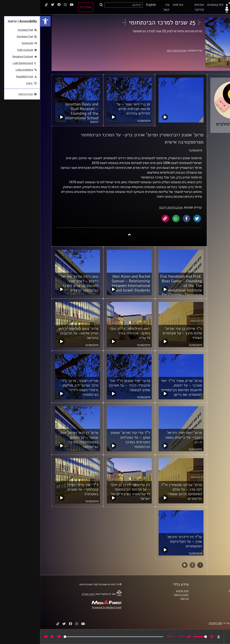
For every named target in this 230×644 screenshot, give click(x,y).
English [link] (111, 5)
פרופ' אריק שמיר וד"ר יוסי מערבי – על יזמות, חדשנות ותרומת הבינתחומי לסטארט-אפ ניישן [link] (141, 388)
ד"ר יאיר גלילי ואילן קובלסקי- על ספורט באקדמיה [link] (43, 489)
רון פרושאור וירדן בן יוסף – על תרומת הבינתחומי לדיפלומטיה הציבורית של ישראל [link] (90, 492)
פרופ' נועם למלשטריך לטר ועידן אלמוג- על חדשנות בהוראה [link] (38, 333)
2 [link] (152, 565)
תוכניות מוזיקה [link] (159, 7)
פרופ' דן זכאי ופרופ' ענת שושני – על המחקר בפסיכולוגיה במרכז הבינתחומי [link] (39, 440)
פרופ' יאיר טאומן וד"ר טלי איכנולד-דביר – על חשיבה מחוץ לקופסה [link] (89, 385)
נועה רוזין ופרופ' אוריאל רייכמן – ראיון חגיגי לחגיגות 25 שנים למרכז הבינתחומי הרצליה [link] (40, 283)
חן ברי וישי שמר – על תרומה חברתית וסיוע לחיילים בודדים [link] (93, 109)
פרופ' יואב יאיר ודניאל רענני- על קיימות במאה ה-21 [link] (143, 437)
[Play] (12, 637)
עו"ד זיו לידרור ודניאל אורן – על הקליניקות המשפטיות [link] (144, 542)
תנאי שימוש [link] (142, 591)
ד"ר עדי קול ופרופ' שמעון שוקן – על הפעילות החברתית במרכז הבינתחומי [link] (90, 440)
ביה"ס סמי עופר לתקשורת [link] (202, 591)
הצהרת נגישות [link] (141, 595)
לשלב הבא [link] (145, 565)
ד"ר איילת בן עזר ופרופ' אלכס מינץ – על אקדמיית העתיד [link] (142, 333)
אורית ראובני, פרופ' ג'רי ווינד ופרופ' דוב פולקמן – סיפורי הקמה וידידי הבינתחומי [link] (38, 388)
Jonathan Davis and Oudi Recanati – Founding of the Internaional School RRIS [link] (42, 113)
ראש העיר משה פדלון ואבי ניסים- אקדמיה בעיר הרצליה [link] (90, 333)
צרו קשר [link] (126, 7)
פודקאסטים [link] (175, 5)
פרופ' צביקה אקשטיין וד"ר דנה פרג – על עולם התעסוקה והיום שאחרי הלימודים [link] (141, 492)
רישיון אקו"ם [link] (48, 594)
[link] (5, 21)
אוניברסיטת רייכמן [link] (136, 51)
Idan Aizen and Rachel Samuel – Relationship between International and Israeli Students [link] (91, 283)
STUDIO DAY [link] (175, 623)
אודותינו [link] (138, 5)
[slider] (73, 637)
